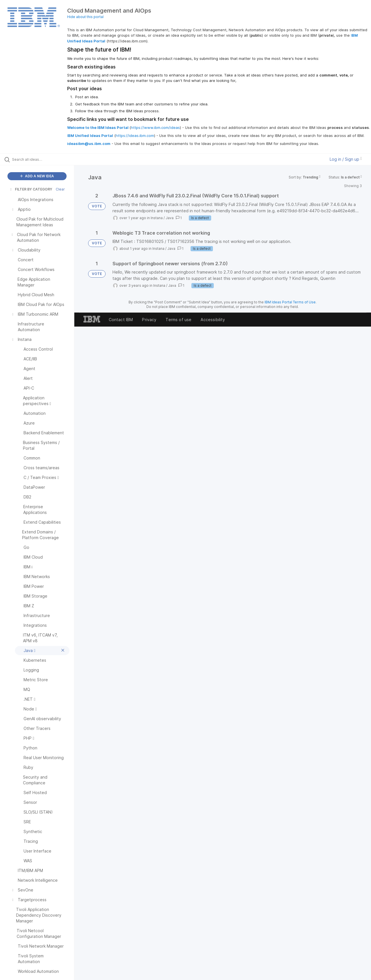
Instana (157, 218)
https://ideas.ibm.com (135, 135)
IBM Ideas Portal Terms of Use (290, 302)
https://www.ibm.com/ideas (155, 127)
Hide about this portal (85, 17)
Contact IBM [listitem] (121, 320)
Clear (60, 189)
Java (170, 218)
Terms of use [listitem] (178, 320)
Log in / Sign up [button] (346, 159)
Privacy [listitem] (149, 320)
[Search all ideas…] (44, 159)
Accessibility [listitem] (213, 320)
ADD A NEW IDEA (37, 176)
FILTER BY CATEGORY (31, 189)
